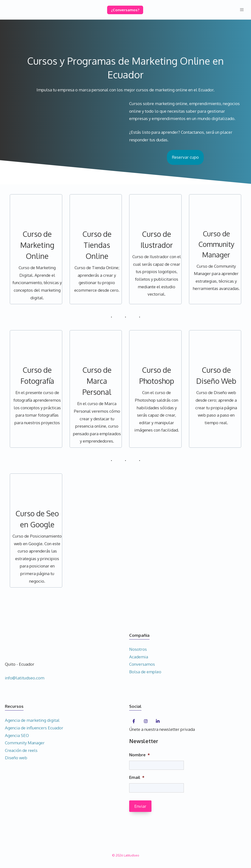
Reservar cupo (185, 157)
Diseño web (16, 758)
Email (137, 777)
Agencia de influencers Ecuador (34, 728)
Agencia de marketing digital (32, 720)
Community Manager (25, 743)
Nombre (139, 755)
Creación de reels (21, 750)
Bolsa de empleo (145, 672)
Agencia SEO (17, 735)
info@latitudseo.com (25, 678)
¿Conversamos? (125, 10)
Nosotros (138, 649)
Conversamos (142, 664)
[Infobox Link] (37, 249)
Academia (139, 657)
